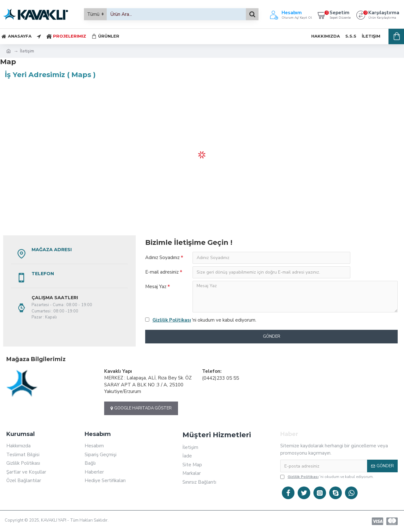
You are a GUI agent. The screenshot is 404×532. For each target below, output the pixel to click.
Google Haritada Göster (141, 408)
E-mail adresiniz (162, 272)
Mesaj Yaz (156, 287)
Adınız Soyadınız (162, 257)
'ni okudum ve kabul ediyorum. (201, 320)
